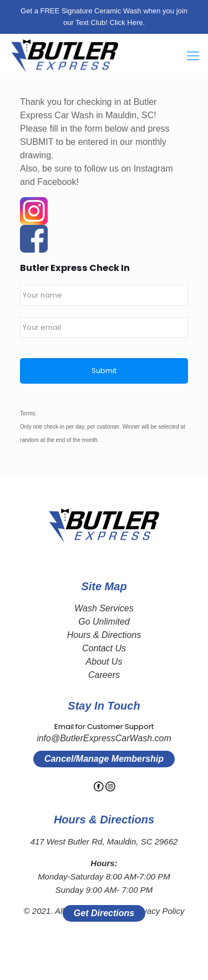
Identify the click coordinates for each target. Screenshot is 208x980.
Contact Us (104, 648)
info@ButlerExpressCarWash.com (104, 738)
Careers (104, 675)
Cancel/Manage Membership (104, 759)
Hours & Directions (104, 635)
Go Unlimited (104, 622)
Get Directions (104, 913)
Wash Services (104, 608)
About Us (104, 662)
